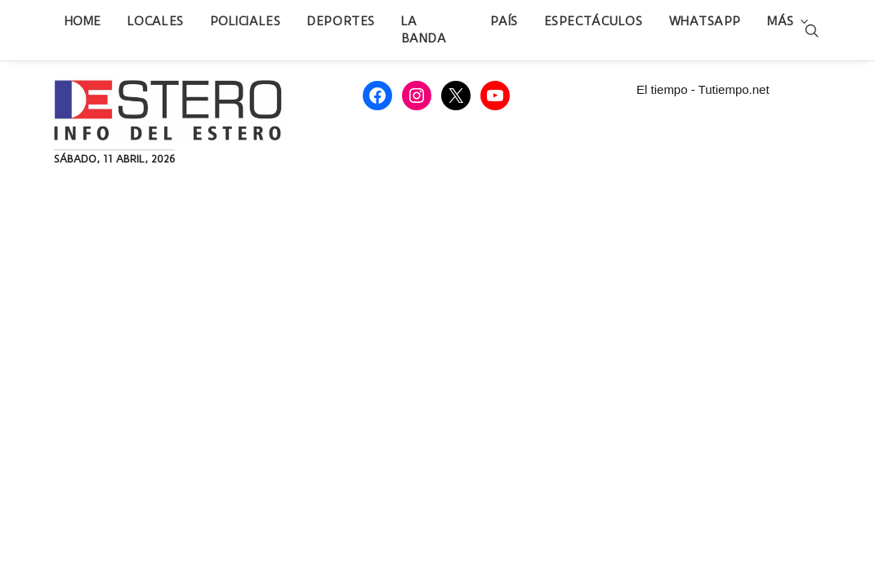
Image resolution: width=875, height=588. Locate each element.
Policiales (246, 21)
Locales (156, 21)
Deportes (340, 21)
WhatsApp (705, 21)
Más (781, 21)
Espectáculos (594, 21)
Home (83, 21)
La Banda (424, 30)
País (504, 21)
